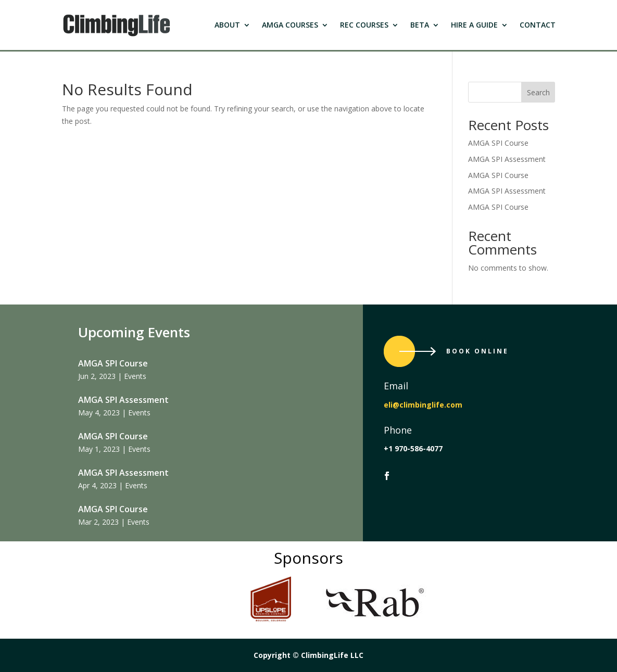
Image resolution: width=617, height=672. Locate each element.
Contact (538, 25)
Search (538, 92)
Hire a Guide (474, 25)
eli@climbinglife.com (423, 405)
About (227, 25)
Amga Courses (290, 25)
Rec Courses (364, 25)
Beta (420, 25)
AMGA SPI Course (498, 143)
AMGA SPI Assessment (507, 159)
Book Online (477, 351)
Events (135, 376)
